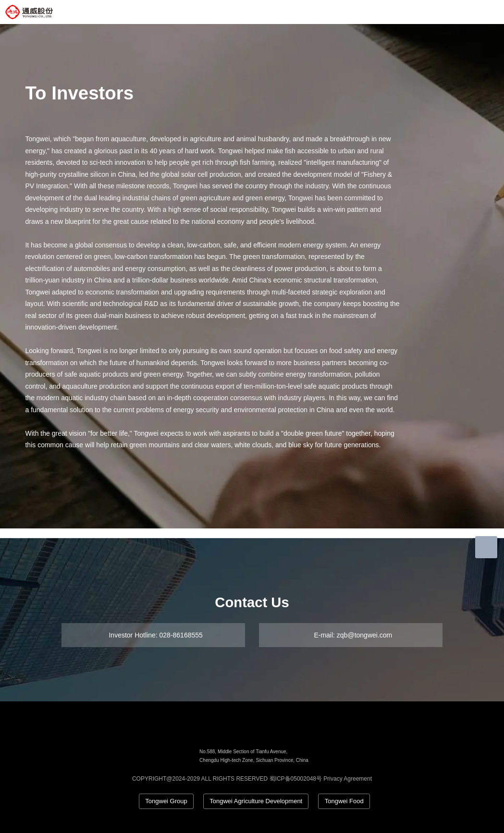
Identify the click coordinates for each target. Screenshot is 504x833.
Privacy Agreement (348, 779)
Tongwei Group (166, 801)
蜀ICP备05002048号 (296, 779)
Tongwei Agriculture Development (256, 801)
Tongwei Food (344, 801)
